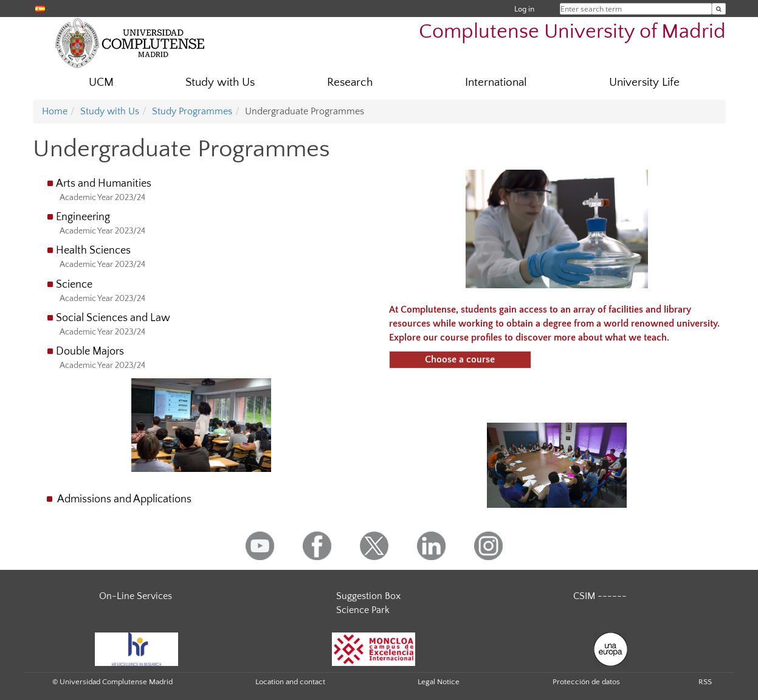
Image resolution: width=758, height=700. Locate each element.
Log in (524, 9)
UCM (101, 82)
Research (350, 82)
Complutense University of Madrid (572, 32)
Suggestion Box (368, 596)
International (496, 82)
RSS (705, 682)
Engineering (83, 217)
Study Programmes (192, 111)
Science (74, 285)
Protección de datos (586, 682)
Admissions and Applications (124, 499)
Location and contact (290, 682)
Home (55, 111)
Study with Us (220, 82)
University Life (644, 82)
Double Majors (90, 352)
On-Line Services (136, 596)
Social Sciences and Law (113, 318)
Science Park (363, 610)
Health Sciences (93, 251)
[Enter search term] (719, 9)
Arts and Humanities (104, 184)
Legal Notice (439, 682)
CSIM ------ (600, 596)
